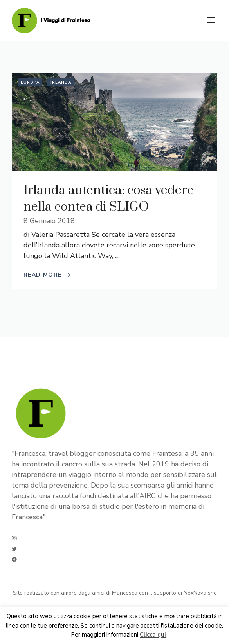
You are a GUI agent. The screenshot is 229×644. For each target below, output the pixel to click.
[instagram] (14, 538)
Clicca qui (153, 635)
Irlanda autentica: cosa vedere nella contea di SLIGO (109, 199)
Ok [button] (66, 635)
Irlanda (61, 82)
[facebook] (14, 559)
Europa (30, 82)
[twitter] (14, 549)
